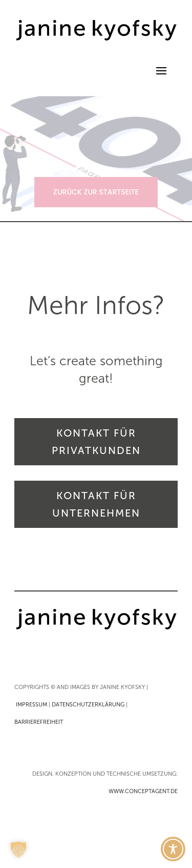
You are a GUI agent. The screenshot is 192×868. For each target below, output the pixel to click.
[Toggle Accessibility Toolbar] (173, 849)
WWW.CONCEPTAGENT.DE (143, 791)
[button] (18, 850)
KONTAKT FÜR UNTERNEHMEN (96, 504)
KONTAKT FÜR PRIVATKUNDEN (96, 442)
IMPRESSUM (31, 705)
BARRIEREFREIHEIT (39, 722)
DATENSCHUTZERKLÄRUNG (88, 705)
